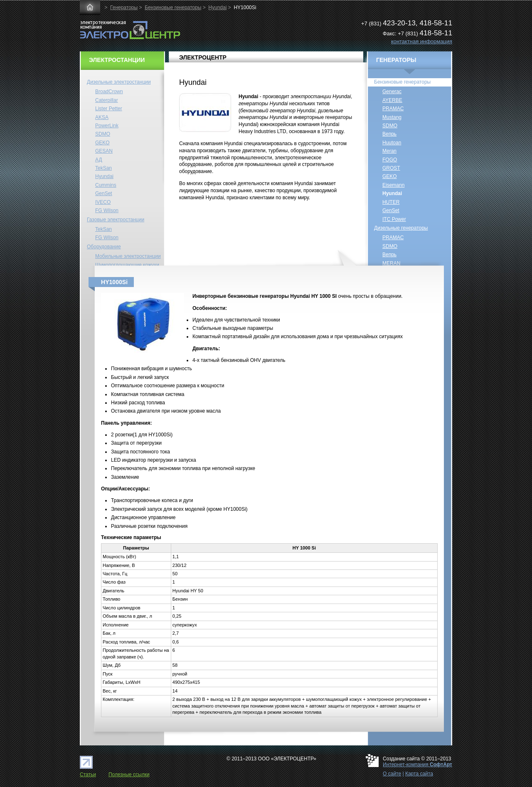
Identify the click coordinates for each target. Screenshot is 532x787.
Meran (389, 151)
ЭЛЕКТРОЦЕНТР (203, 57)
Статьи (88, 775)
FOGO (390, 160)
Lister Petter (109, 109)
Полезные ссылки (129, 775)
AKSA (102, 117)
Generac (392, 92)
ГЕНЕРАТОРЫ (396, 60)
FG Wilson (107, 210)
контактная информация (422, 41)
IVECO (103, 202)
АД (99, 160)
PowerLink (107, 126)
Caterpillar (107, 100)
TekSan (103, 168)
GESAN (104, 151)
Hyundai (217, 7)
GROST (391, 168)
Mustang (392, 117)
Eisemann (393, 185)
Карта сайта (419, 774)
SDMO (103, 134)
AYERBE (392, 100)
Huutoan (392, 143)
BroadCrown (109, 92)
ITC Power (394, 219)
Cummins (106, 185)
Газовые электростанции (116, 220)
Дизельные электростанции (119, 82)
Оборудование (104, 247)
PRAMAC (393, 109)
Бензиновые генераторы (173, 7)
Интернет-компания (417, 765)
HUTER (391, 202)
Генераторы (124, 7)
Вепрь (389, 134)
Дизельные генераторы (401, 228)
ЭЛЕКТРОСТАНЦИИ (117, 60)
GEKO (102, 143)
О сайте (392, 774)
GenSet (104, 193)
